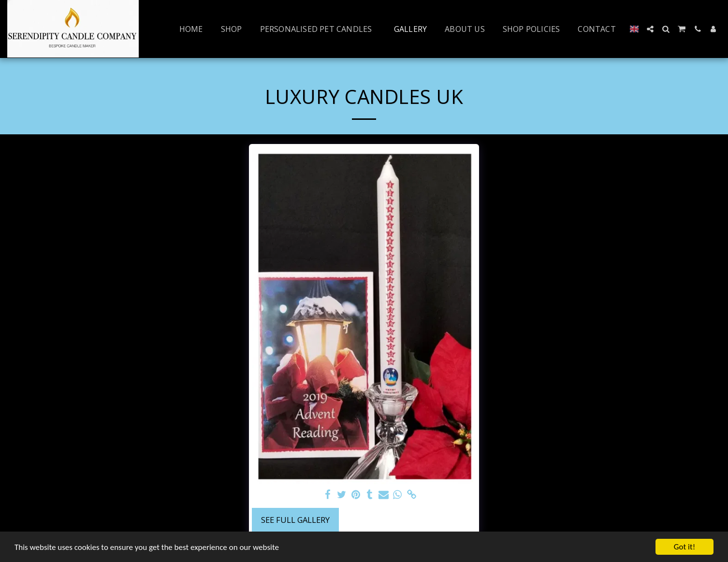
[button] (650, 29)
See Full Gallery (295, 520)
